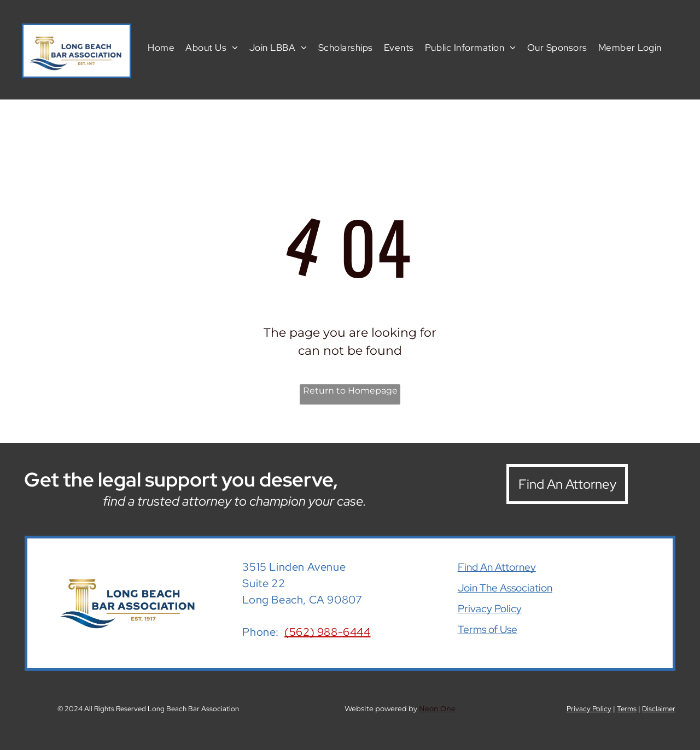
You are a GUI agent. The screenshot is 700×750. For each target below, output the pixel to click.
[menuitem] (161, 47)
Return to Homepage (350, 391)
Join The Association (505, 588)
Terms (627, 709)
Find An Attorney (497, 567)
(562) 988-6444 (327, 632)
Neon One (437, 708)
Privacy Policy (490, 609)
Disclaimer (659, 709)
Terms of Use (488, 629)
